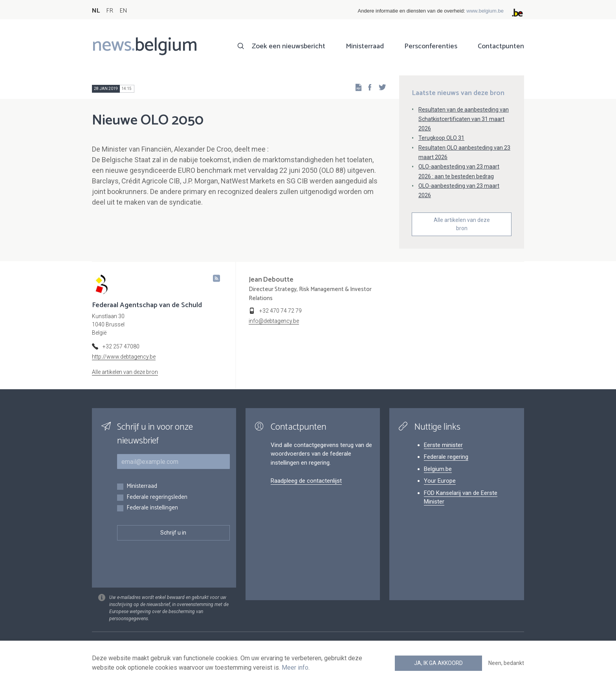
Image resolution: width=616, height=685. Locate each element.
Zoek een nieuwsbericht (289, 46)
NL (96, 11)
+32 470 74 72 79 (280, 311)
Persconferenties (431, 46)
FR (110, 11)
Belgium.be (438, 469)
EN (123, 11)
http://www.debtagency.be (124, 357)
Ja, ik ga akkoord (438, 663)
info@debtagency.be (274, 321)
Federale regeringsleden (157, 497)
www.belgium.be (485, 11)
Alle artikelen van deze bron (462, 224)
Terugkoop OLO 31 (441, 138)
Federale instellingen (152, 508)
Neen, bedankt (506, 663)
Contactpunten (501, 46)
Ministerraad (365, 46)
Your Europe (440, 481)
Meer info (295, 668)
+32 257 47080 (121, 346)
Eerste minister (443, 445)
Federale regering (446, 457)
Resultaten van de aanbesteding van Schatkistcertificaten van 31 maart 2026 (464, 119)
